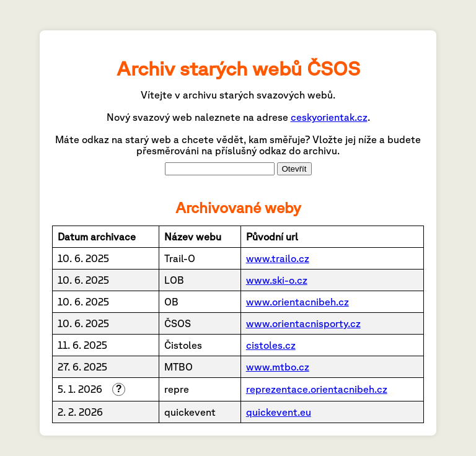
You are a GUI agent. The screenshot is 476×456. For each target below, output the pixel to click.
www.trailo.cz (278, 258)
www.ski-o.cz (277, 280)
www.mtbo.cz (278, 367)
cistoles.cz (271, 345)
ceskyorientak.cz (329, 117)
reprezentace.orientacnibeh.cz (317, 389)
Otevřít (294, 169)
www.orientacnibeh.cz (297, 302)
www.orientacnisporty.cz (303, 323)
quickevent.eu (279, 412)
